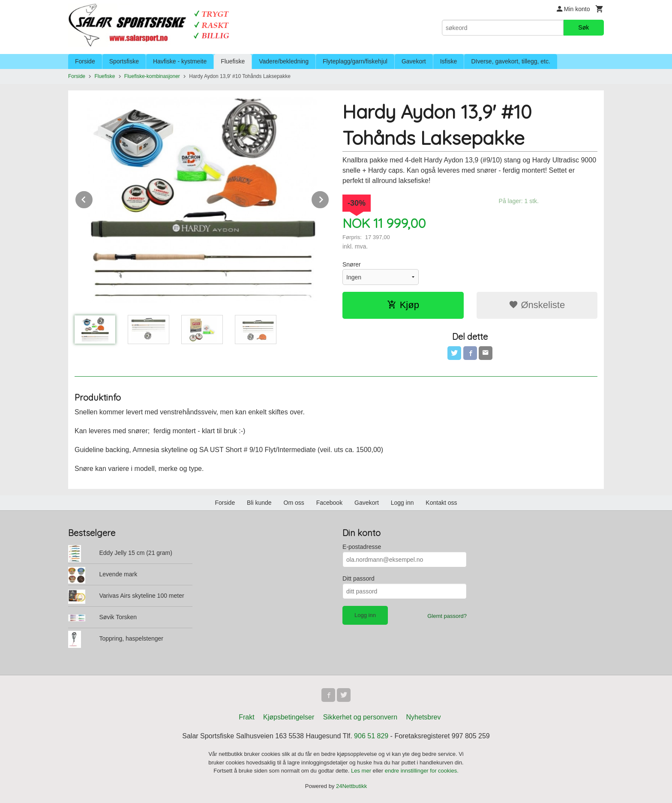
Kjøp (403, 305)
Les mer (362, 771)
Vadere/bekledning (284, 61)
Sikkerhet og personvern (360, 717)
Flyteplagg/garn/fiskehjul (355, 61)
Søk (583, 27)
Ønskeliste (537, 305)
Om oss (294, 503)
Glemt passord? (447, 616)
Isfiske (449, 61)
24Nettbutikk (351, 786)
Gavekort (414, 61)
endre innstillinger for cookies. (422, 771)
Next (329, 198)
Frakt (246, 717)
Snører (352, 264)
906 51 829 (371, 736)
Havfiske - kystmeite (180, 61)
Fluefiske (233, 61)
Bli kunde (259, 503)
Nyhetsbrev (424, 717)
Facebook (329, 503)
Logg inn (402, 503)
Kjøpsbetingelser (289, 717)
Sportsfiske (124, 61)
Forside (85, 61)
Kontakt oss (441, 503)
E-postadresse (362, 547)
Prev (93, 198)
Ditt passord (358, 578)
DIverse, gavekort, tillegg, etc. (510, 61)
